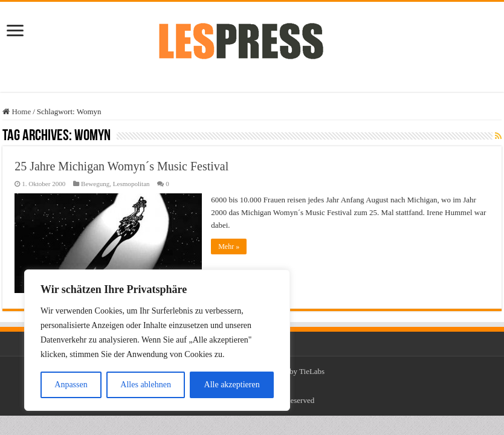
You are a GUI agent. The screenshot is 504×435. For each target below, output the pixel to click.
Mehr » (229, 246)
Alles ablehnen (146, 385)
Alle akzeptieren (232, 385)
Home (17, 111)
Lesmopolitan (131, 184)
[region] (157, 340)
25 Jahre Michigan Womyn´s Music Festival (121, 166)
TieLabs (312, 371)
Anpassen (71, 385)
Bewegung (95, 184)
